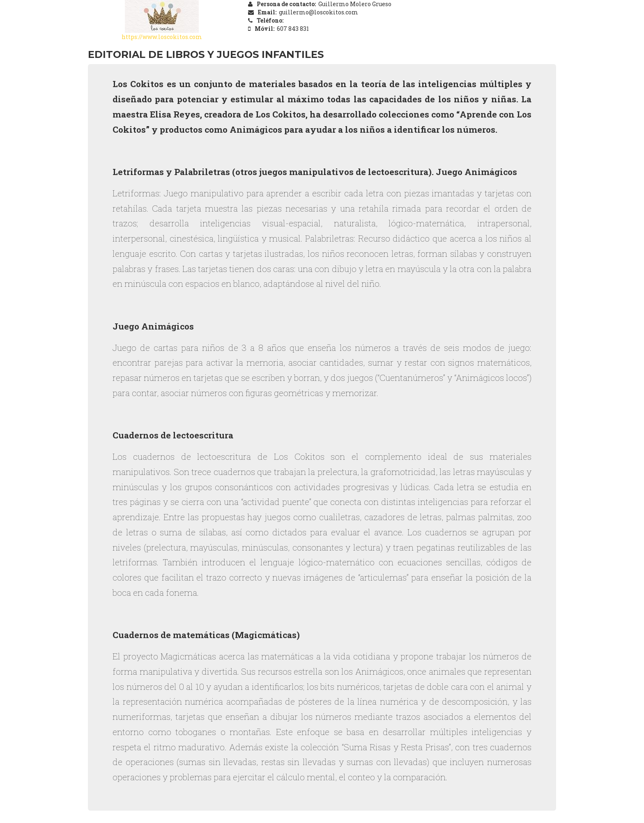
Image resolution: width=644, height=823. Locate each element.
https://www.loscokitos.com (162, 37)
